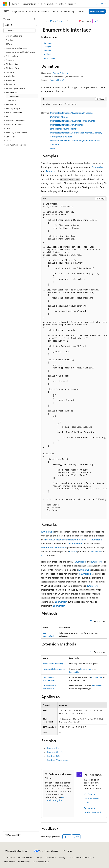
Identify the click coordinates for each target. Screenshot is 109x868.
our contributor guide (55, 799)
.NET (50, 21)
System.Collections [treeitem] (14, 36)
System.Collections (61, 73)
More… (54, 148)
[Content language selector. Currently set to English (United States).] (16, 851)
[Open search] (96, 4)
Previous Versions (26, 857)
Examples (48, 46)
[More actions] (104, 21)
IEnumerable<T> (55, 752)
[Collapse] (35, 19)
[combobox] (21, 25)
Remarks (47, 50)
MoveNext (96, 551)
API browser (60, 21)
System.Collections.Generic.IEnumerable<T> (67, 540)
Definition (48, 43)
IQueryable (74, 672)
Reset (44, 555)
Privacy (62, 857)
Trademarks (23, 862)
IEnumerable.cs (55, 80)
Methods (47, 54)
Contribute (51, 857)
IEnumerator (52, 171)
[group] (74, 360)
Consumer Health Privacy (82, 857)
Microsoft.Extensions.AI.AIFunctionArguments (72, 121)
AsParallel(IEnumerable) (53, 664)
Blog (39, 857)
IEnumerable (97, 167)
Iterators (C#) (53, 756)
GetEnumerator (75, 543)
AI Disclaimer (9, 857)
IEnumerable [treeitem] (13, 96)
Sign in (103, 4)
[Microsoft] (5, 4)
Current (73, 551)
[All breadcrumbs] (44, 21)
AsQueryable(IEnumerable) (54, 669)
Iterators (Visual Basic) (58, 760)
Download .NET (97, 11)
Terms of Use (9, 862)
